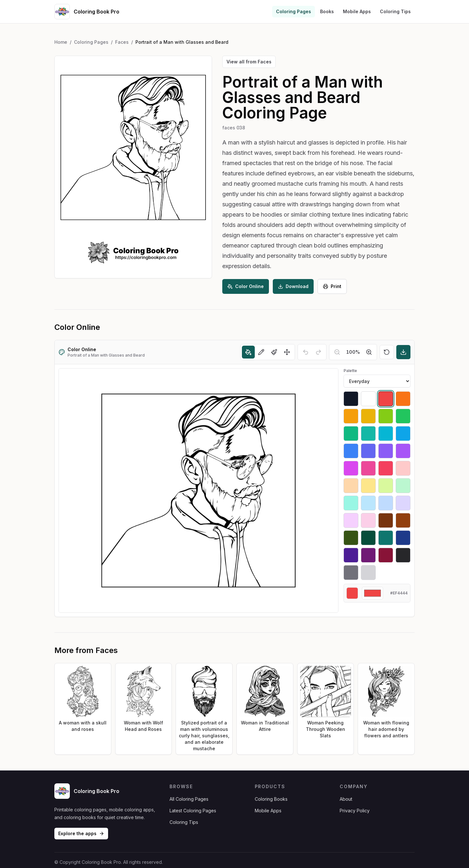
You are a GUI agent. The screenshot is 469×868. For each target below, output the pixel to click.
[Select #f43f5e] (386, 468)
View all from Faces (249, 62)
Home (61, 42)
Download (293, 286)
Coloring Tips (395, 11)
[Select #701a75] (368, 555)
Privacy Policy (355, 811)
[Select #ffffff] (368, 399)
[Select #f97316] (403, 399)
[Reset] (387, 352)
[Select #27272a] (403, 555)
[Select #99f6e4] (351, 503)
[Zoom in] (369, 352)
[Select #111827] (351, 399)
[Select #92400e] (403, 520)
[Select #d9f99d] (386, 486)
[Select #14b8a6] (368, 434)
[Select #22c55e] (403, 416)
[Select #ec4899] (368, 468)
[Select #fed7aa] (351, 486)
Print (332, 286)
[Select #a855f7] (403, 451)
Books (327, 11)
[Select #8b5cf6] (386, 451)
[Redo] (318, 352)
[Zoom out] (337, 352)
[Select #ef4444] (386, 399)
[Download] (403, 352)
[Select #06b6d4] (386, 434)
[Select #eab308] (368, 416)
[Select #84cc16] (386, 416)
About (346, 799)
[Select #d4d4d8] (368, 573)
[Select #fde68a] (368, 486)
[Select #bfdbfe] (386, 503)
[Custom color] (372, 593)
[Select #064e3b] (368, 538)
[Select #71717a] (351, 573)
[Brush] (274, 352)
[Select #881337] (386, 555)
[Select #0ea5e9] (403, 434)
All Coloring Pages (189, 799)
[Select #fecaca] (403, 468)
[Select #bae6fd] (368, 503)
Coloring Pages (294, 11)
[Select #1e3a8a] (403, 538)
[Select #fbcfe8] (368, 520)
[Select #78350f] (386, 520)
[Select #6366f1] (368, 451)
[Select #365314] (351, 538)
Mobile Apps (357, 11)
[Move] (287, 352)
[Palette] (377, 381)
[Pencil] (261, 352)
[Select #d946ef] (351, 468)
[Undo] (306, 352)
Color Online (246, 286)
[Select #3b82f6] (351, 451)
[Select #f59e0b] (351, 416)
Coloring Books (271, 799)
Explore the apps (81, 833)
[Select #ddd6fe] (403, 503)
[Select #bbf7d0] (403, 486)
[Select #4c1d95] (351, 555)
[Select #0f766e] (386, 538)
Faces (122, 42)
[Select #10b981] (351, 434)
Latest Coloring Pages (193, 811)
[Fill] (248, 352)
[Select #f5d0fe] (351, 520)
